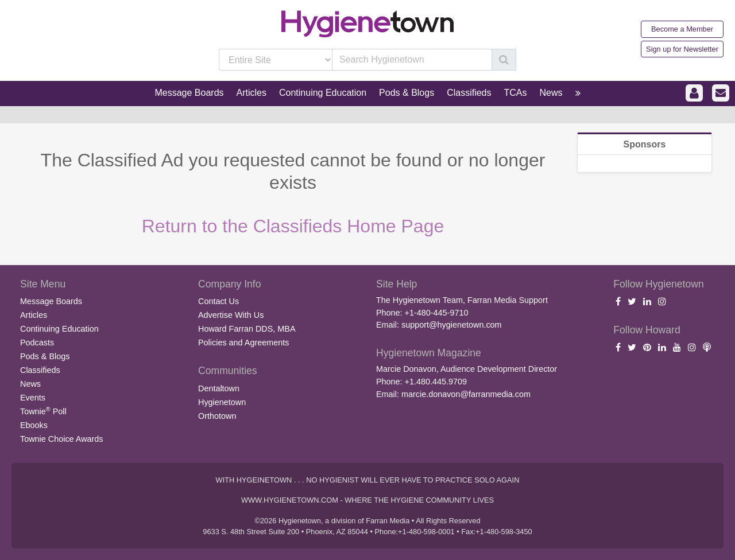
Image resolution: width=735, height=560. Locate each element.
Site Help (396, 284)
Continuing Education (59, 329)
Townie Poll (43, 411)
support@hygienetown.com (452, 325)
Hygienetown (222, 402)
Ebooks (34, 425)
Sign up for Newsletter (682, 49)
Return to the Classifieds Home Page (293, 226)
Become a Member (682, 29)
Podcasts (37, 343)
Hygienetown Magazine (429, 353)
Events (33, 398)
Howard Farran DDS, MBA (247, 329)
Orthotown (217, 416)
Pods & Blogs (45, 356)
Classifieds (40, 370)
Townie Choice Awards (62, 439)
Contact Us (218, 301)
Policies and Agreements (243, 343)
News (30, 384)
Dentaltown (219, 388)
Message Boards (51, 301)
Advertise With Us (231, 315)
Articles (34, 315)
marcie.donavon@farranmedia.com (466, 394)
